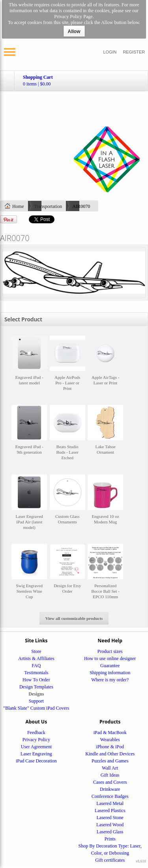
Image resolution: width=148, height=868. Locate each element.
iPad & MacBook (110, 733)
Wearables (110, 740)
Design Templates (36, 687)
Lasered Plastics (110, 811)
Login (110, 52)
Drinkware (110, 789)
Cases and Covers (110, 782)
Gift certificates (110, 860)
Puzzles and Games (110, 761)
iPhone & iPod (110, 747)
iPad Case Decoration (36, 761)
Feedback (36, 733)
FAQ (36, 666)
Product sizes (110, 651)
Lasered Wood (110, 825)
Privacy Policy (36, 740)
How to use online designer (110, 658)
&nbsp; (29, 367)
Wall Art (110, 768)
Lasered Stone (110, 818)
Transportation (48, 206)
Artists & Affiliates (36, 658)
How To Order (36, 680)
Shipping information (110, 673)
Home (18, 206)
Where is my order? (110, 680)
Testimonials (36, 673)
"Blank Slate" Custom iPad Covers (36, 708)
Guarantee (110, 666)
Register (134, 52)
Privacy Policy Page (73, 17)
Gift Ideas (110, 775)
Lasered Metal (110, 803)
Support (36, 701)
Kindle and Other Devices (110, 754)
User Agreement (36, 747)
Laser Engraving (36, 754)
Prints (110, 839)
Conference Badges (110, 796)
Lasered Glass (110, 832)
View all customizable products (74, 618)
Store (36, 651)
